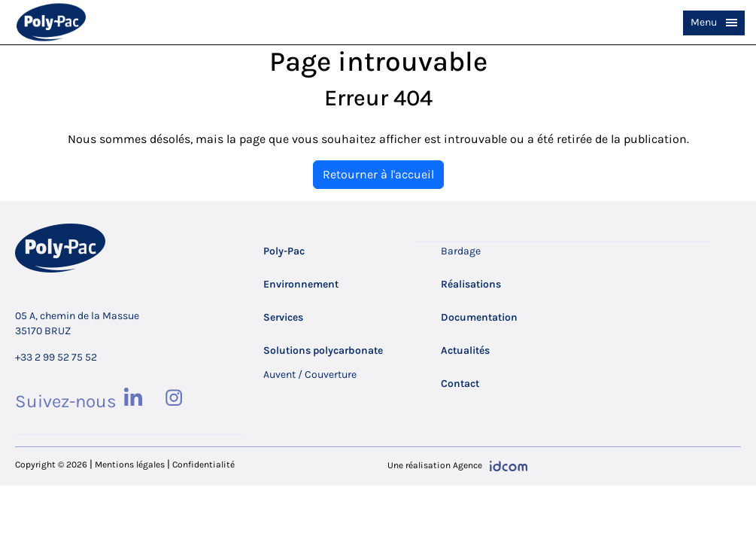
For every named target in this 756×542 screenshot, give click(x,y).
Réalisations (471, 284)
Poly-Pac (284, 251)
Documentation (479, 317)
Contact (460, 384)
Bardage (461, 251)
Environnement (301, 284)
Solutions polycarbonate (323, 350)
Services (283, 317)
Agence (468, 465)
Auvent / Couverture (310, 375)
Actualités (465, 350)
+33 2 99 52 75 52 (56, 357)
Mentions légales (130, 464)
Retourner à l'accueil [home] (378, 174)
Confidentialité (203, 464)
